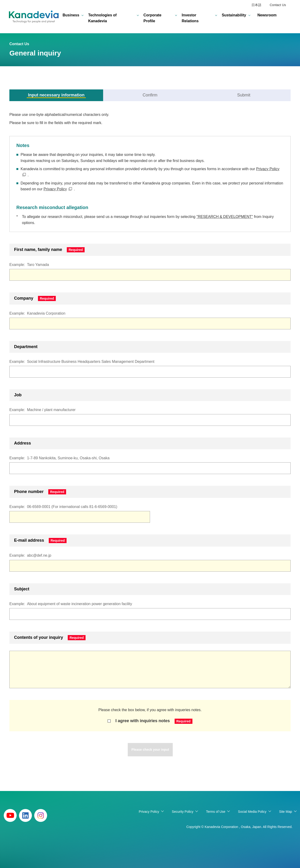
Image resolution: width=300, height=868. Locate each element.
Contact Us (278, 5)
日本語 (256, 5)
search (287, 18)
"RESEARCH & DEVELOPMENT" (225, 217)
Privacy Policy (55, 189)
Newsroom (267, 15)
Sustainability (234, 15)
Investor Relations (190, 18)
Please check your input (150, 750)
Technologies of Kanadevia (102, 18)
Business (71, 15)
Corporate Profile (152, 18)
